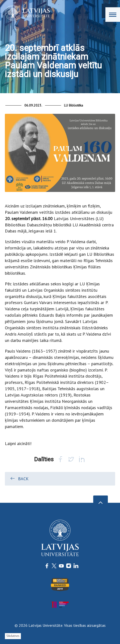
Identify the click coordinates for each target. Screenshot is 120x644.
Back (19, 479)
